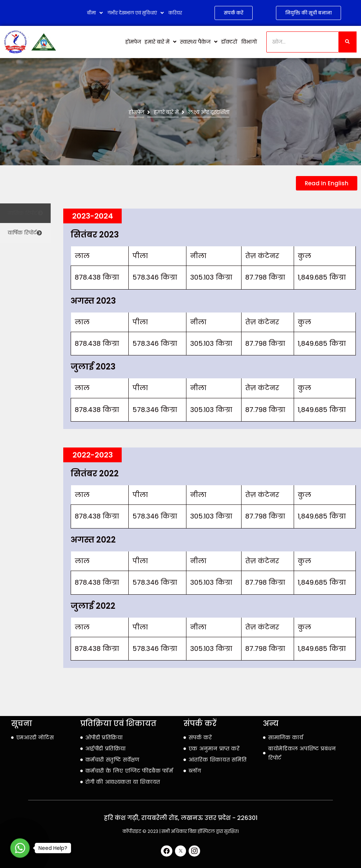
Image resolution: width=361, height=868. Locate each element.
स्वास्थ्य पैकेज (199, 42)
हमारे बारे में (161, 42)
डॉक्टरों (229, 42)
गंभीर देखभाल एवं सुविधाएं (136, 13)
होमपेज (133, 42)
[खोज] (303, 42)
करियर (175, 13)
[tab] (25, 213)
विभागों (249, 42)
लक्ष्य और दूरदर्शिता (209, 112)
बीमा (95, 13)
